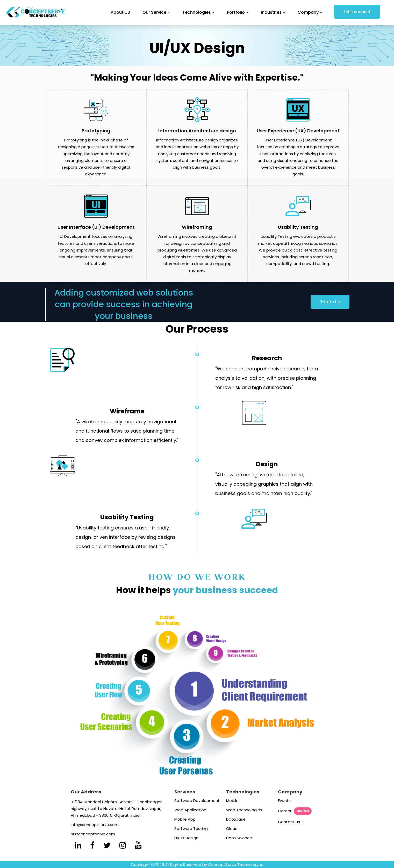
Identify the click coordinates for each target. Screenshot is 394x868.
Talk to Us (330, 302)
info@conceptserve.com (95, 825)
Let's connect (357, 12)
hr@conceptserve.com (93, 834)
